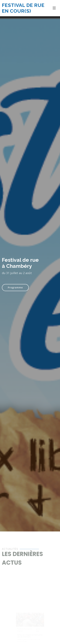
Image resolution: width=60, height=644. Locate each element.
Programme (15, 290)
